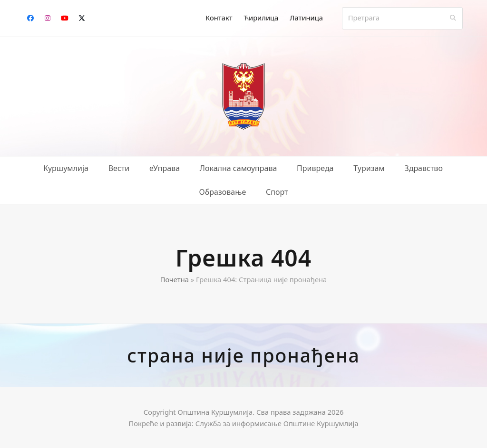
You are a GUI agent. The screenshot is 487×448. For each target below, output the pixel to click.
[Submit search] (453, 18)
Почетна (175, 279)
